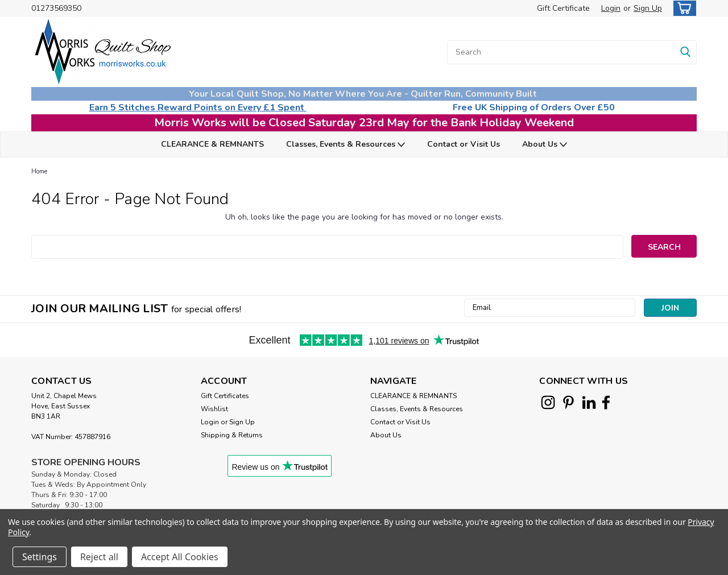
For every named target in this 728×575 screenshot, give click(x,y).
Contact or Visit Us (464, 144)
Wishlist (214, 409)
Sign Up (648, 8)
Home (39, 171)
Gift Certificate (563, 8)
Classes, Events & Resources (346, 145)
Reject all (99, 557)
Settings (40, 557)
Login (611, 8)
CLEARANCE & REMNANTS (212, 144)
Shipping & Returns (232, 435)
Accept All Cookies (180, 557)
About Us (545, 145)
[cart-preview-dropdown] (682, 8)
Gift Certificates (225, 396)
